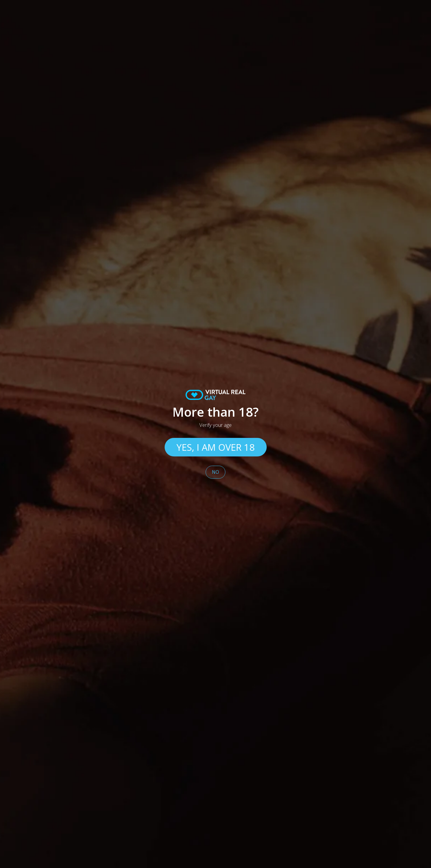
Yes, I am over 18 (216, 447)
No (215, 472)
